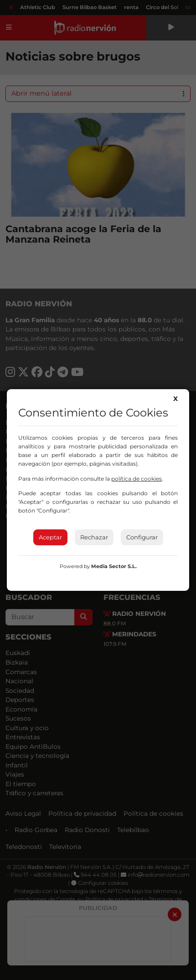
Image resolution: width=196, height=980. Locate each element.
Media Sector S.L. (114, 566)
